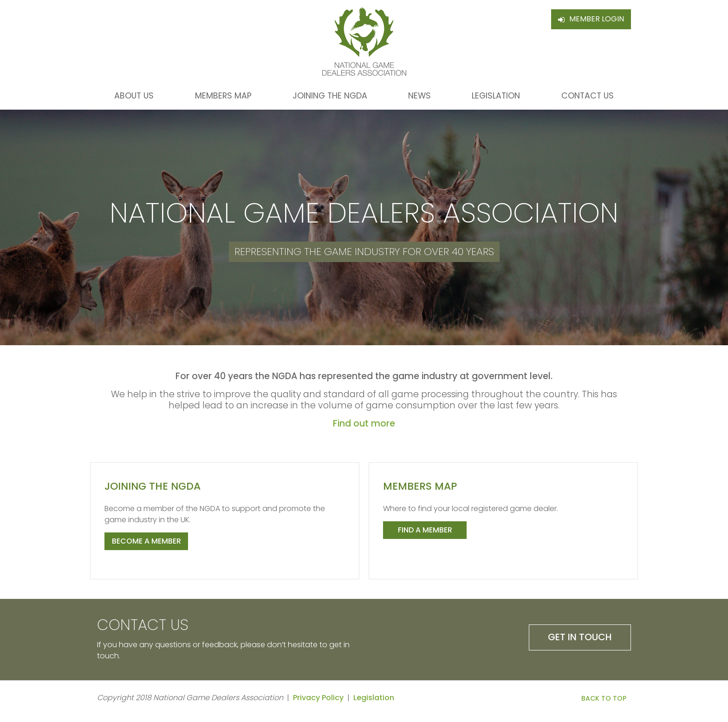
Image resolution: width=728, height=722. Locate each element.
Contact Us (588, 96)
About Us (134, 96)
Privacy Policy (318, 698)
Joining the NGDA (330, 96)
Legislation (496, 96)
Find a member (425, 530)
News (419, 96)
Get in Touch (580, 637)
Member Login (597, 19)
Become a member (146, 541)
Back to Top (604, 698)
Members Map (223, 96)
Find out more (364, 423)
